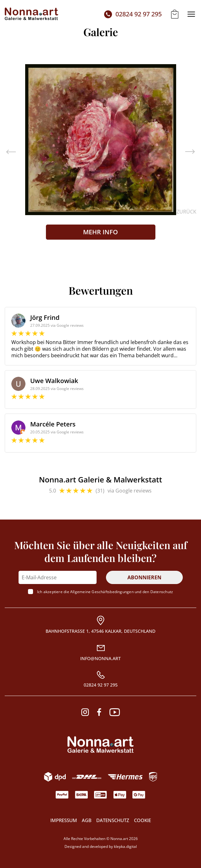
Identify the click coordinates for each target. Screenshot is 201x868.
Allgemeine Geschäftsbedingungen (102, 592)
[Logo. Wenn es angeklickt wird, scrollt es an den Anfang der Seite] (100, 745)
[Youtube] (114, 712)
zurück (186, 212)
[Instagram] (85, 712)
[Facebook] (99, 712)
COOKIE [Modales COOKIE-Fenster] (142, 820)
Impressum (64, 820)
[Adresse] (100, 625)
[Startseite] (31, 14)
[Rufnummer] (101, 679)
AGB (87, 820)
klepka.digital (125, 847)
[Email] (100, 653)
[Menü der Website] (191, 14)
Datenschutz (162, 592)
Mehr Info (100, 232)
